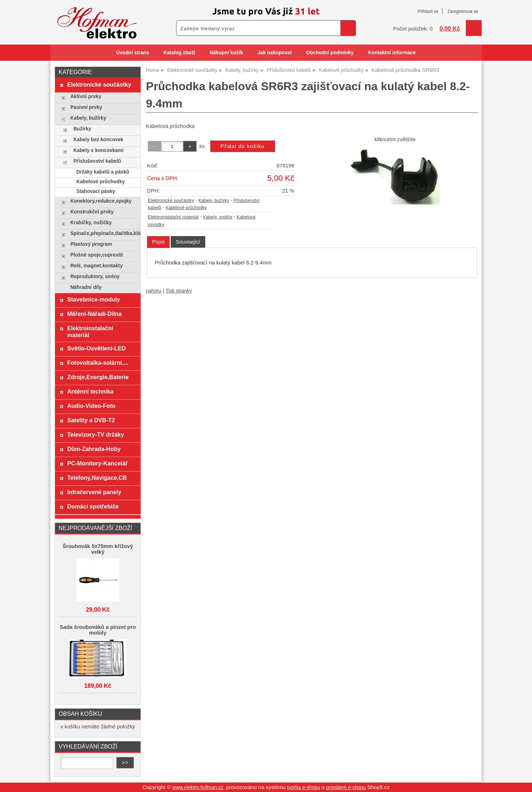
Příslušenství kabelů (97, 161)
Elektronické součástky (171, 201)
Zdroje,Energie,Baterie (98, 377)
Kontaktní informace (392, 53)
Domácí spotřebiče (93, 506)
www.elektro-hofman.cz (198, 788)
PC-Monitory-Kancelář (97, 463)
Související (188, 242)
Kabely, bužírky (214, 201)
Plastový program (91, 244)
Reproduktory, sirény (95, 277)
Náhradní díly (86, 287)
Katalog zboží (179, 53)
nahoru (154, 291)
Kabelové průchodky (186, 208)
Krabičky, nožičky (91, 223)
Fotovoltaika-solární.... (98, 363)
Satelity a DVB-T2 (91, 420)
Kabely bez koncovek (98, 140)
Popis (158, 242)
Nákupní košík (226, 53)
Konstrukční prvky (92, 212)
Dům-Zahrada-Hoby (94, 449)
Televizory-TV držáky (96, 434)
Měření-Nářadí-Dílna (94, 314)
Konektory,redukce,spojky (101, 201)
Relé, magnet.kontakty (97, 266)
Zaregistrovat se (463, 11)
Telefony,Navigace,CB (97, 478)
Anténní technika (90, 391)
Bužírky (82, 129)
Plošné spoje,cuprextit (97, 255)
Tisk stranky (179, 291)
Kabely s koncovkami (98, 150)
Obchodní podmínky (330, 53)
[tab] (158, 242)
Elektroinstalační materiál (173, 217)
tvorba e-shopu (304, 788)
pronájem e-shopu (346, 788)
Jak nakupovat (274, 53)
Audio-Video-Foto (91, 406)
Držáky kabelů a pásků (103, 172)
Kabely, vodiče (218, 217)
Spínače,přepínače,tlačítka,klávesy (104, 233)
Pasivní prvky (86, 107)
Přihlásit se (428, 11)
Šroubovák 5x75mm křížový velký (98, 549)
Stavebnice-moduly (94, 299)
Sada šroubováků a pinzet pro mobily (98, 630)
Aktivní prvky (86, 96)
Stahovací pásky (96, 191)
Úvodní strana (132, 53)
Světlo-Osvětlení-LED (97, 348)
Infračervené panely (94, 492)
